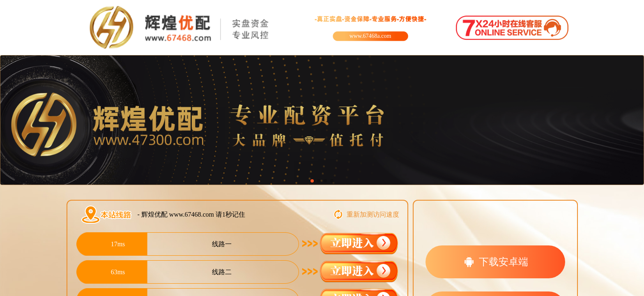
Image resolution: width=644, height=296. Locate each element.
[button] (312, 181)
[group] (322, 120)
